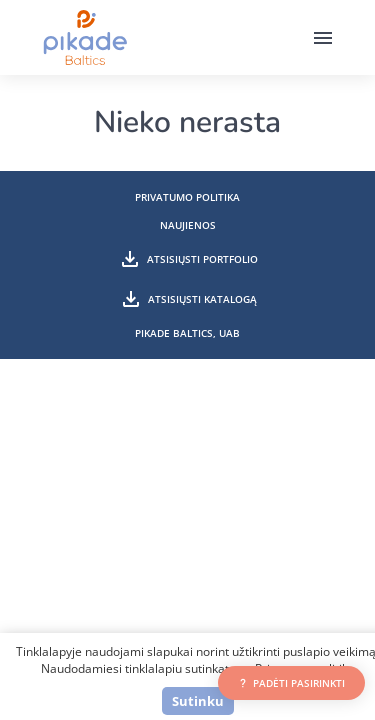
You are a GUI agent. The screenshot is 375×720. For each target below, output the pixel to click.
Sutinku (198, 701)
